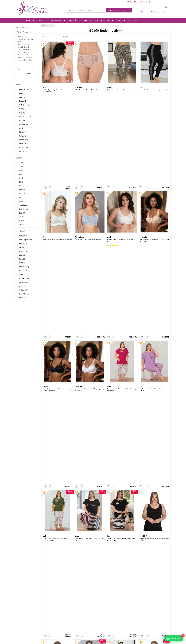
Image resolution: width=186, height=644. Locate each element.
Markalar (21, 231)
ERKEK (40, 20)
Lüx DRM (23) (23, 294)
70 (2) (20, 167)
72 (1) (20, 163)
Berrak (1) (21, 244)
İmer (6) (20, 259)
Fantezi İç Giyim (22, 613)
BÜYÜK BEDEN (56, 20)
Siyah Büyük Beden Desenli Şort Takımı (57, 473)
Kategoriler (22, 28)
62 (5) (20, 174)
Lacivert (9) (22, 148)
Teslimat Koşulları (49, 603)
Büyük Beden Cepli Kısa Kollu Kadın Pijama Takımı (122, 346)
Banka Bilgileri (74, 617)
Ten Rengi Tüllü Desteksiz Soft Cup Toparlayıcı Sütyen (154, 155)
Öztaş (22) (21, 290)
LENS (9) (21, 263)
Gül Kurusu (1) (23, 124)
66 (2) (20, 171)
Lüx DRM (79, 87)
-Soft (79, 641)
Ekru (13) (21, 109)
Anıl (44, 87)
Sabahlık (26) (23, 55)
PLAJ (108, 20)
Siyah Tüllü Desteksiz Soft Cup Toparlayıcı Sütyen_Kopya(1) (57, 218)
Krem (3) (21, 144)
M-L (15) (21, 190)
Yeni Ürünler (73, 607)
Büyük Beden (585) (25, 32)
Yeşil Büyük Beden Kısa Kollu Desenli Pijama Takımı (90, 473)
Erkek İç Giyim (22, 607)
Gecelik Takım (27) (25, 60)
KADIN (28, 20)
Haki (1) (20, 128)
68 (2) (20, 202)
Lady (109, 87)
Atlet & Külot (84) (24, 47)
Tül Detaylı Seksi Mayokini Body (86, 345)
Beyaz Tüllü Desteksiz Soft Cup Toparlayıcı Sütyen (90, 218)
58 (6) (20, 182)
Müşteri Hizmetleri (75, 613)
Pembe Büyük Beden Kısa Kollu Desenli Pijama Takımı (154, 473)
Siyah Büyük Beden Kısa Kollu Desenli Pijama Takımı (122, 473)
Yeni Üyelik (98, 607)
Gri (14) (20, 121)
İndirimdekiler (73, 610)
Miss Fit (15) (22, 282)
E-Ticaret (85, 641)
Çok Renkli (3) (23, 105)
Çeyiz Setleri (21, 620)
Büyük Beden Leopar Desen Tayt (119, 90)
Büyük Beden (22, 610)
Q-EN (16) (21, 286)
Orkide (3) (21, 251)
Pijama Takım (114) (25, 57)
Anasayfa (72, 603)
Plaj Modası (21, 624)
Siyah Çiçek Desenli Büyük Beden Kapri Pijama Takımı (122, 282)
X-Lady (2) (21, 248)
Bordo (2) (21, 101)
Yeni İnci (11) (22, 267)
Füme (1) (21, 132)
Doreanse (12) (23, 271)
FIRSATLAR (133, 20)
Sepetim (97, 610)
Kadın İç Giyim (22, 603)
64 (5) (20, 178)
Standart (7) (22, 205)
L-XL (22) (21, 198)
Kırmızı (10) (22, 140)
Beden (19, 158)
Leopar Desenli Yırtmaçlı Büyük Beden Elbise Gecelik (90, 410)
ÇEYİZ (119, 20)
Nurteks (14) (22, 279)
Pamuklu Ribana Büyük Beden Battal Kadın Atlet (154, 282)
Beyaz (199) (22, 93)
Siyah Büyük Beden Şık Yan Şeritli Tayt (153, 90)
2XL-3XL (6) (22, 209)
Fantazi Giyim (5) (24, 44)
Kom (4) (20, 255)
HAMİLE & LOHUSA (91, 20)
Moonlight (79, 151)
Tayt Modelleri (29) (25, 50)
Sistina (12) (22, 275)
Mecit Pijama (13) (24, 240)
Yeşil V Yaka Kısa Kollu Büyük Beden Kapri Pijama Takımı (57, 282)
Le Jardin (143, 151)
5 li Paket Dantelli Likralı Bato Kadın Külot (90, 90)
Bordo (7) (21, 97)
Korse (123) (22, 37)
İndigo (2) (21, 136)
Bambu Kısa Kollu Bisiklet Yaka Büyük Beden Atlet (154, 346)
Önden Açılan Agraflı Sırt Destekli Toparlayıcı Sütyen (57, 91)
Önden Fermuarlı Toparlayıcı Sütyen (88, 154)
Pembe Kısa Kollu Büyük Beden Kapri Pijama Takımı (122, 218)
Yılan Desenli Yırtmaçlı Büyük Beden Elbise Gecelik (154, 410)
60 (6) (20, 186)
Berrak (110, 343)
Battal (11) (21, 213)
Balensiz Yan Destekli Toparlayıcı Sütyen (57, 154)
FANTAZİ (73, 20)
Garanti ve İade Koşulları (51, 613)
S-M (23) (21, 194)
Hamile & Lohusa (23, 617)
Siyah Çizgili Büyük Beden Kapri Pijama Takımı (90, 282)
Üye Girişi (98, 603)
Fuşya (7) (21, 113)
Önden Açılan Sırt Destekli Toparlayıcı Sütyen (122, 155)
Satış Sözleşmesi (49, 610)
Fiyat (18, 69)
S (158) (20, 221)
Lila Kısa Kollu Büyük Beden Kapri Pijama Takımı (154, 218)
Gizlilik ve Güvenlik (49, 617)
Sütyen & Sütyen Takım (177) (27, 41)
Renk (18, 85)
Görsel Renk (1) (23, 117)
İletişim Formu (99, 613)
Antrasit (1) (22, 90)
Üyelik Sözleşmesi (49, 607)
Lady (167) (21, 236)
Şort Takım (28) (24, 52)
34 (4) (20, 217)
